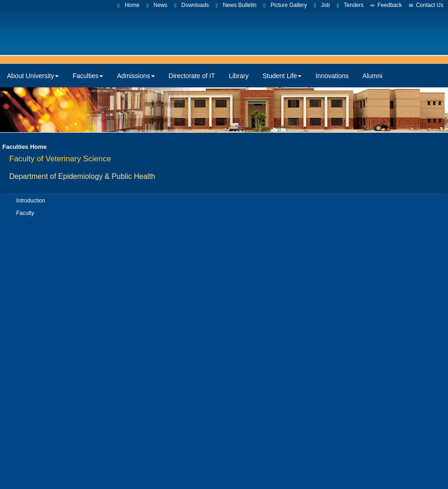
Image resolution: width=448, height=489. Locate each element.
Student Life (282, 76)
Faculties (88, 76)
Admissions (136, 76)
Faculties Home (25, 147)
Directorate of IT (192, 76)
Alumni (372, 76)
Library (239, 76)
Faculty (25, 213)
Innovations (332, 76)
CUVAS (205, 32)
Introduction (31, 201)
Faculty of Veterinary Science (60, 159)
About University (33, 76)
